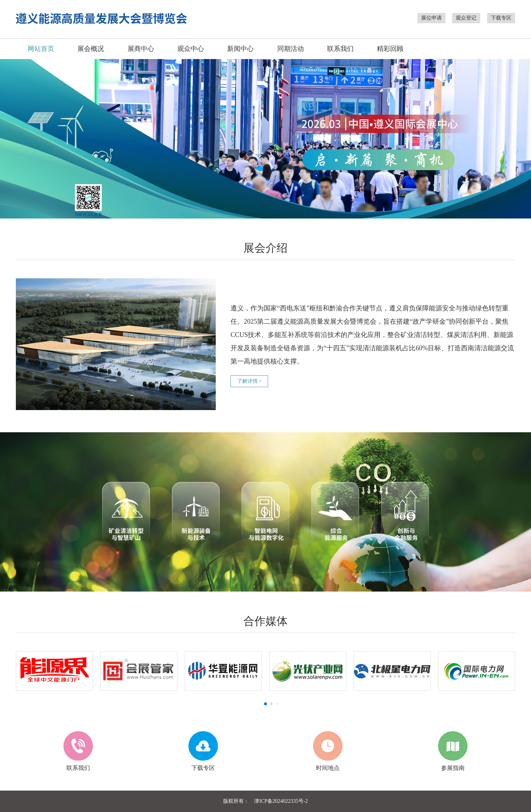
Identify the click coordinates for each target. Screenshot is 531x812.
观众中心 (191, 49)
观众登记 (466, 18)
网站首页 (41, 49)
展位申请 (431, 18)
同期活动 (291, 49)
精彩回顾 (390, 49)
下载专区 (501, 18)
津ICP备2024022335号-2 (281, 801)
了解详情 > (249, 381)
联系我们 (340, 49)
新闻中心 (240, 49)
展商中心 (141, 49)
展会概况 (91, 49)
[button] (265, 704)
